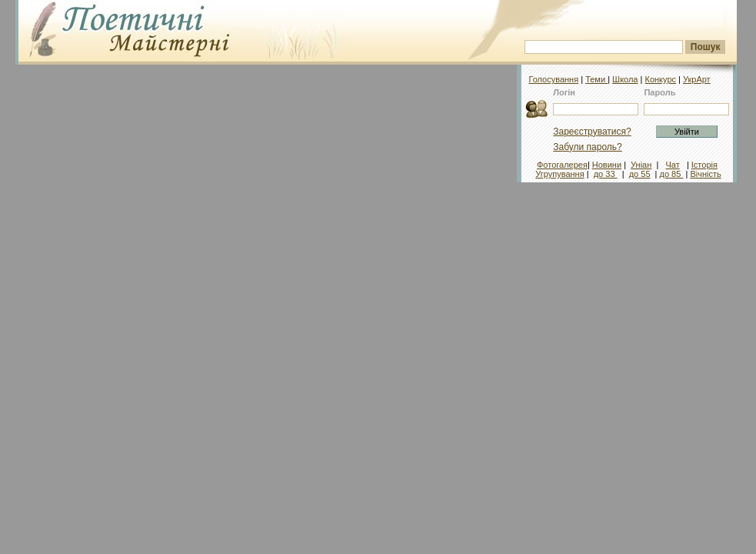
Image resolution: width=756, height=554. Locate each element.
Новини (607, 165)
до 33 (606, 174)
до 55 (640, 174)
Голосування (553, 79)
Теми (596, 79)
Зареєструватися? (592, 132)
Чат (672, 165)
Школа (625, 79)
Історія (704, 165)
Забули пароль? (588, 147)
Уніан (641, 165)
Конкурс (660, 79)
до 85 (672, 174)
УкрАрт (697, 79)
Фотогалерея (562, 165)
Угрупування (560, 174)
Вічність (705, 174)
